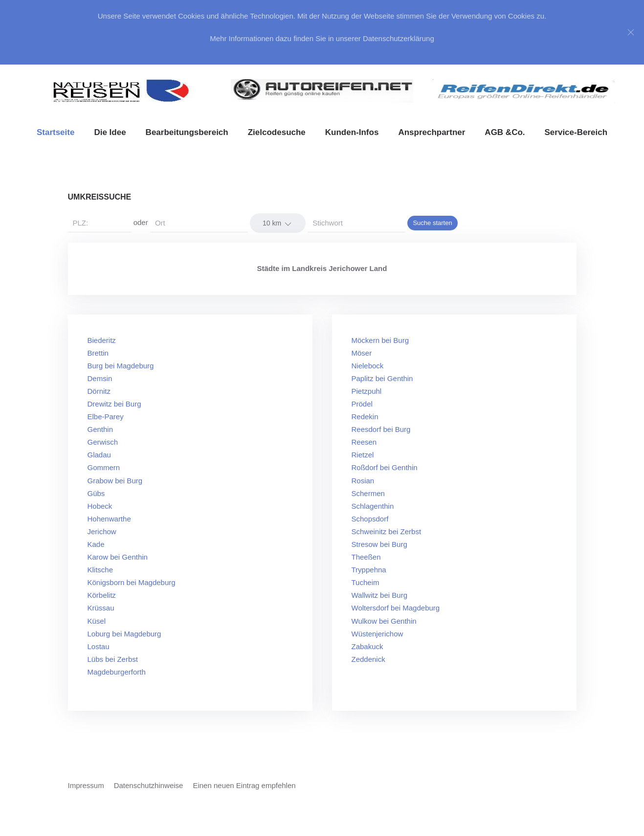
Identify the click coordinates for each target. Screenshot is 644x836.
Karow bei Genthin (118, 557)
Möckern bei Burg (380, 340)
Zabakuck (367, 646)
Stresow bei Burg (379, 544)
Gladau (99, 455)
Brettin (98, 353)
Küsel (97, 621)
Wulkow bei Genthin (384, 621)
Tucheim (366, 582)
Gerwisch (103, 442)
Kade (96, 544)
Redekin (365, 417)
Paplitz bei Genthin (382, 378)
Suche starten (432, 223)
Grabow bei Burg (115, 481)
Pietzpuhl (367, 391)
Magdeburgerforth (117, 672)
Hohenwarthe (109, 519)
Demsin (100, 378)
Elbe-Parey (106, 417)
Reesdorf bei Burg (381, 429)
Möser (362, 353)
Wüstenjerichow (378, 634)
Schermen (368, 493)
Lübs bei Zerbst (113, 659)
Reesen (364, 442)
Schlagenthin (373, 506)
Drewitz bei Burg (114, 404)
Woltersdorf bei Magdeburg (396, 608)
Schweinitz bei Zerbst (387, 531)
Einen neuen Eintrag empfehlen (244, 785)
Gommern (104, 467)
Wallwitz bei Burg (379, 595)
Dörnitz (99, 391)
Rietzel (363, 455)
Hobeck (100, 506)
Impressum (86, 785)
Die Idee (110, 132)
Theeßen (366, 557)
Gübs (96, 493)
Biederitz (102, 340)
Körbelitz (102, 595)
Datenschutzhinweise (149, 785)
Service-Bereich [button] (576, 132)
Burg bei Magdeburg (121, 366)
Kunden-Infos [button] (352, 132)
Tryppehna (369, 570)
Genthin (100, 429)
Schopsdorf (370, 519)
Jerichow (102, 531)
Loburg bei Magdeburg (124, 634)
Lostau (99, 646)
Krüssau (101, 608)
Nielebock (368, 366)
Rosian (363, 481)
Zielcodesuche (277, 132)
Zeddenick (368, 659)
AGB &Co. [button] (505, 132)
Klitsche (100, 570)
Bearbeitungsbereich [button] (187, 132)
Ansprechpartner (432, 132)
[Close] (631, 32)
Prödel (362, 404)
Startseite (56, 132)
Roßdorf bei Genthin (385, 467)
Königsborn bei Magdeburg (132, 582)
